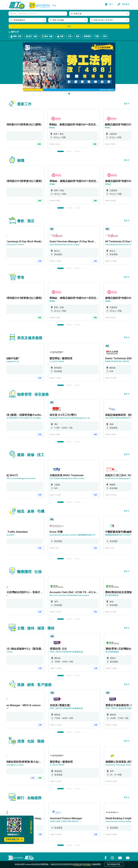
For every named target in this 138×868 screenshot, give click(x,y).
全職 (40, 261)
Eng (54, 5)
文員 (70, 36)
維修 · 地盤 (47, 37)
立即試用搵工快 (14, 839)
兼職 (40, 144)
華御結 (53, 128)
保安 (105, 36)
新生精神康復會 (113, 595)
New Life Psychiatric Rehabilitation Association (70, 595)
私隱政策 (78, 864)
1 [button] (61, 151)
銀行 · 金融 (31, 37)
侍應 (60, 37)
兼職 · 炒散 (16, 37)
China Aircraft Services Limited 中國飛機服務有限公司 (73, 535)
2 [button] (69, 151)
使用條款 (87, 864)
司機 (97, 36)
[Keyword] (42, 14)
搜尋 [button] (69, 26)
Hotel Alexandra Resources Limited (65, 245)
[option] (75, 128)
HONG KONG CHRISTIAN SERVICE (65, 821)
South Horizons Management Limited (122, 478)
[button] (13, 14)
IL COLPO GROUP (58, 361)
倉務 (78, 36)
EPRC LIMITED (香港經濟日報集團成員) (67, 652)
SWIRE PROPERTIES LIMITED (118, 361)
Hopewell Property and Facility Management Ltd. (71, 418)
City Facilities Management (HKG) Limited (68, 478)
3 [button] (78, 151)
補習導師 (87, 36)
